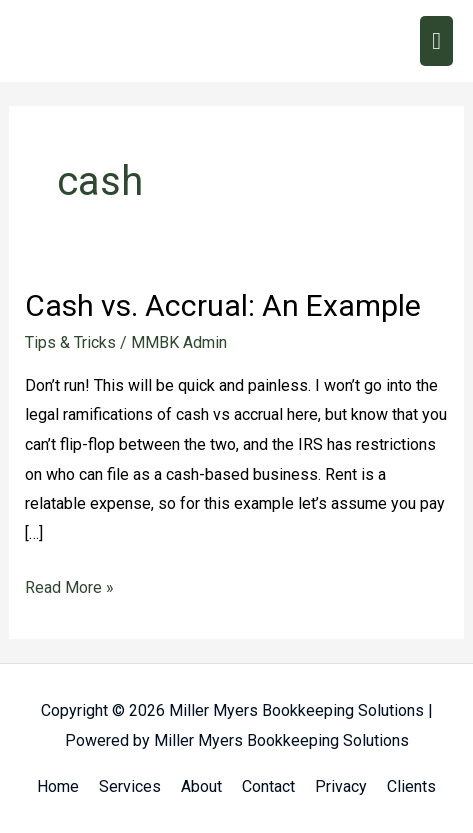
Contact (268, 786)
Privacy (341, 786)
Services (130, 786)
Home (58, 786)
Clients (411, 786)
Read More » (69, 585)
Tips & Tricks (70, 342)
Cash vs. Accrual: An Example (223, 305)
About (201, 786)
